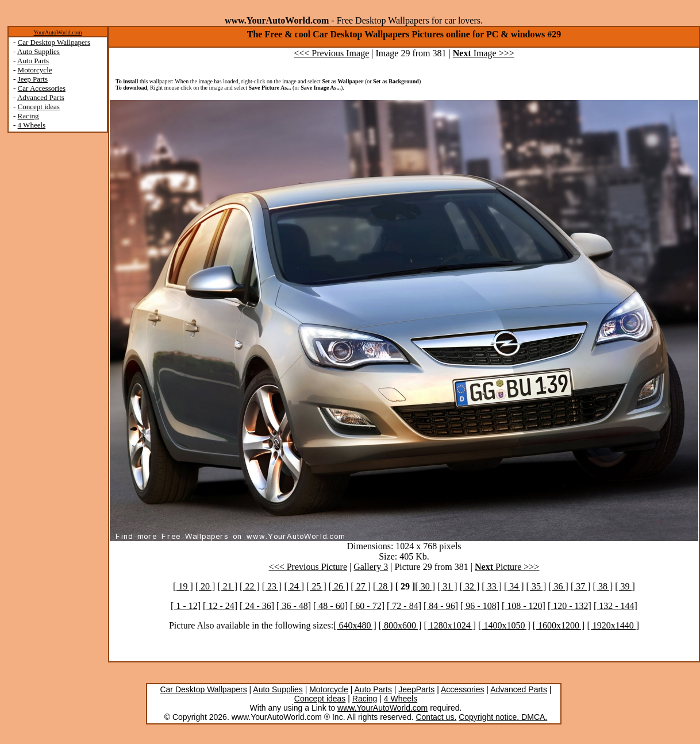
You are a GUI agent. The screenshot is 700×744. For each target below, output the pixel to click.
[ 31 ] (447, 586)
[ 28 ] (383, 586)
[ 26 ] (339, 586)
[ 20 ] (205, 586)
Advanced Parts (41, 97)
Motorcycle (35, 70)
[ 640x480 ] (355, 625)
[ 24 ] (294, 586)
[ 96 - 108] (480, 606)
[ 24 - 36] (257, 606)
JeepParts (416, 689)
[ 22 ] (250, 586)
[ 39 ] (625, 586)
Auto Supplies (39, 51)
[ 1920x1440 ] (613, 625)
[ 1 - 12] (186, 606)
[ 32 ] (470, 586)
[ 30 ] (425, 586)
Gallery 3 (371, 567)
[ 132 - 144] (616, 606)
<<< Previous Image (331, 53)
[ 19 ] (183, 586)
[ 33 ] (492, 586)
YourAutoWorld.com (57, 32)
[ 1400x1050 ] (504, 625)
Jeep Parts (33, 79)
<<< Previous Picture (308, 567)
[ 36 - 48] (294, 606)
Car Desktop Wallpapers (54, 42)
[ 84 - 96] (441, 606)
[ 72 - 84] (404, 606)
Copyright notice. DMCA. (503, 717)
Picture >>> (507, 567)
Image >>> (484, 53)
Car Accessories (42, 88)
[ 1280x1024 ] (450, 625)
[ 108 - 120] (524, 606)
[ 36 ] (558, 586)
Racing (28, 116)
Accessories (462, 689)
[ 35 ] (536, 586)
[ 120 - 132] (570, 606)
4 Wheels (32, 125)
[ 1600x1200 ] (559, 625)
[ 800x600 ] (400, 625)
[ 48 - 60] (330, 606)
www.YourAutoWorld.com (382, 708)
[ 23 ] (272, 586)
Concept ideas (39, 107)
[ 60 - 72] (367, 606)
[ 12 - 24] (220, 606)
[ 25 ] (316, 586)
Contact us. (436, 717)
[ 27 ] (361, 586)
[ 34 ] (514, 586)
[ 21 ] (227, 586)
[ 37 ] (581, 586)
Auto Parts (33, 61)
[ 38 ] (603, 586)
